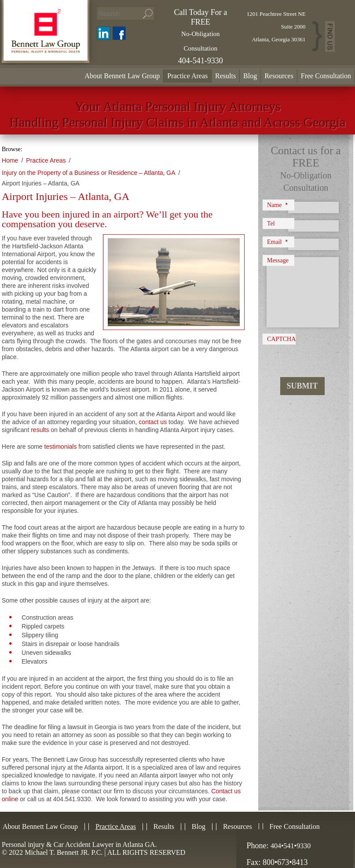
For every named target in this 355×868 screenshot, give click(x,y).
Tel (271, 223)
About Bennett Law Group (122, 76)
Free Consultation (326, 76)
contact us (153, 422)
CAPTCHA (281, 339)
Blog (250, 76)
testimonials (61, 447)
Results (225, 76)
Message (278, 260)
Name (277, 205)
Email (277, 242)
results (40, 430)
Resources (279, 76)
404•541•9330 (291, 846)
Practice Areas (187, 76)
